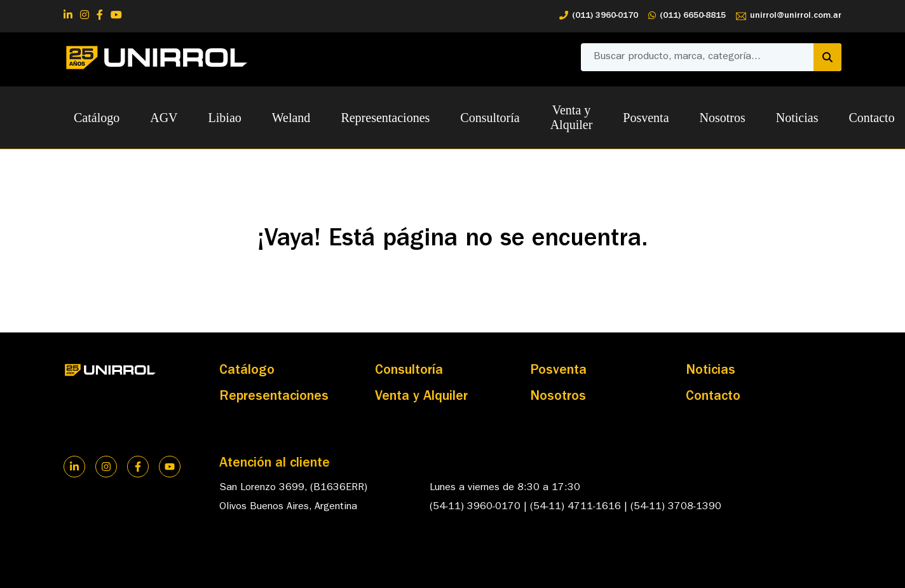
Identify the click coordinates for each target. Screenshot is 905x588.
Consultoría (490, 118)
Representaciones (385, 118)
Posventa (646, 118)
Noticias (797, 118)
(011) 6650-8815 (687, 16)
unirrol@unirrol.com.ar (789, 16)
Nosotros (723, 118)
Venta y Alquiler (572, 117)
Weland (291, 118)
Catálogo (97, 118)
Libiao (225, 118)
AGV (164, 118)
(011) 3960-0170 (599, 16)
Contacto (871, 118)
